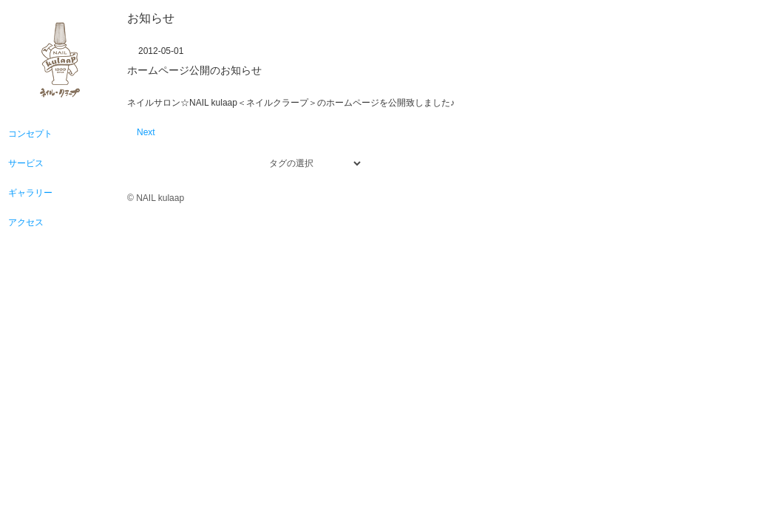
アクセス (26, 222)
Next (146, 132)
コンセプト (30, 134)
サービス (26, 163)
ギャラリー (30, 193)
